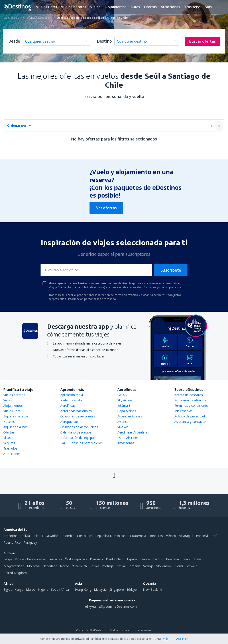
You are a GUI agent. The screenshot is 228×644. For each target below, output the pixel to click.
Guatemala (138, 536)
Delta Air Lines (128, 438)
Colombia (67, 536)
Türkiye (132, 589)
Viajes (95, 7)
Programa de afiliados (190, 400)
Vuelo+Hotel (47, 7)
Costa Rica (85, 536)
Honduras (156, 536)
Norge (64, 566)
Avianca (123, 422)
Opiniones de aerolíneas (78, 416)
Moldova (33, 566)
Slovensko (164, 566)
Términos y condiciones (191, 406)
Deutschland (115, 559)
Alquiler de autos (15, 427)
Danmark (97, 559)
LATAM (122, 395)
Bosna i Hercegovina (30, 559)
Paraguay (30, 542)
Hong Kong (83, 589)
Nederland (50, 566)
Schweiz (191, 566)
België (8, 559)
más (166, 639)
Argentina (11, 536)
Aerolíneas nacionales (76, 411)
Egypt (8, 589)
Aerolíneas (68, 406)
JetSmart (124, 406)
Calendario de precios (76, 432)
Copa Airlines (127, 411)
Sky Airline (125, 400)
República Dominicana (111, 536)
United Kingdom (15, 573)
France (145, 559)
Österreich (79, 566)
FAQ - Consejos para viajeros (81, 443)
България (55, 559)
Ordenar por (17, 125)
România (134, 566)
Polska (94, 566)
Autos (135, 7)
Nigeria (43, 589)
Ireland (186, 559)
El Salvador (50, 536)
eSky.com (105, 606)
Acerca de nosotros (189, 395)
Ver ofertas (106, 208)
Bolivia (25, 536)
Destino (104, 41)
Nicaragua (186, 536)
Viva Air (123, 427)
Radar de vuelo (71, 400)
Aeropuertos (69, 422)
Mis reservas (183, 411)
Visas (7, 438)
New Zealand (153, 589)
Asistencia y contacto (190, 422)
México (171, 536)
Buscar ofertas (203, 41)
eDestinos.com (126, 606)
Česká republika (76, 559)
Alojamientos (115, 7)
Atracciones (170, 7)
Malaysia (100, 589)
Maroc (31, 589)
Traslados (192, 7)
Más (208, 7)
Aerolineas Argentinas (133, 432)
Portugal (108, 566)
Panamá (202, 536)
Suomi (178, 566)
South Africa (60, 589)
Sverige (148, 566)
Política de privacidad (190, 416)
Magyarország (14, 566)
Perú (214, 536)
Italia (198, 559)
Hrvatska (172, 559)
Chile (36, 536)
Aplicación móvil (72, 395)
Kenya (19, 589)
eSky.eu (90, 606)
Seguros (9, 443)
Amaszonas (126, 443)
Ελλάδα (158, 559)
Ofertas (150, 7)
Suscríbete (171, 270)
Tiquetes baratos (16, 416)
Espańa (132, 559)
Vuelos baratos (74, 7)
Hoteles (9, 422)
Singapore (117, 589)
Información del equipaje (78, 438)
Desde (14, 41)
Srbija (121, 566)
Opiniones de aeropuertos (79, 427)
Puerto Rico (12, 542)
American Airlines (130, 416)
